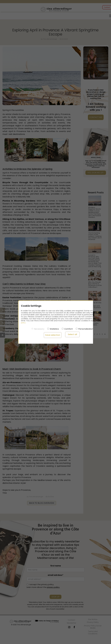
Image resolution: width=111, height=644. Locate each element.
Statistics (53, 329)
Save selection (51, 334)
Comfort (67, 329)
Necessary (38, 329)
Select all (68, 334)
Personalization (85, 329)
